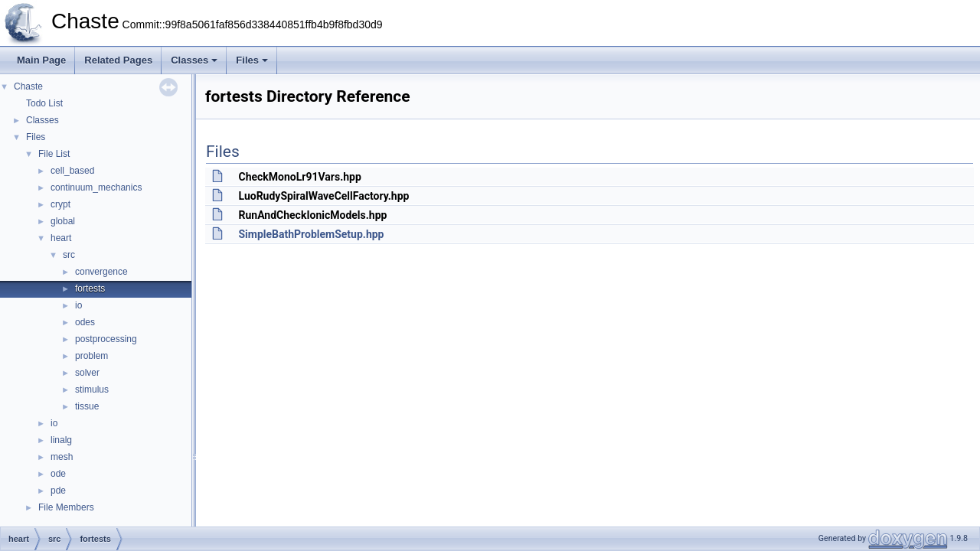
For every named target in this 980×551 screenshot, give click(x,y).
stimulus (92, 390)
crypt (60, 204)
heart (61, 238)
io (78, 305)
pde (58, 491)
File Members (66, 507)
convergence (101, 272)
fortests (90, 289)
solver (87, 373)
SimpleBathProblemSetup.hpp (311, 234)
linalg (61, 440)
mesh (62, 457)
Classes (194, 60)
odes (85, 322)
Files (252, 60)
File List (54, 154)
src (69, 255)
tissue (87, 406)
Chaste (28, 86)
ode (58, 474)
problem (91, 356)
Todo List (44, 103)
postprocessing (106, 339)
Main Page (41, 60)
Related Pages (118, 60)
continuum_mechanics (96, 187)
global (63, 221)
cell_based (72, 171)
